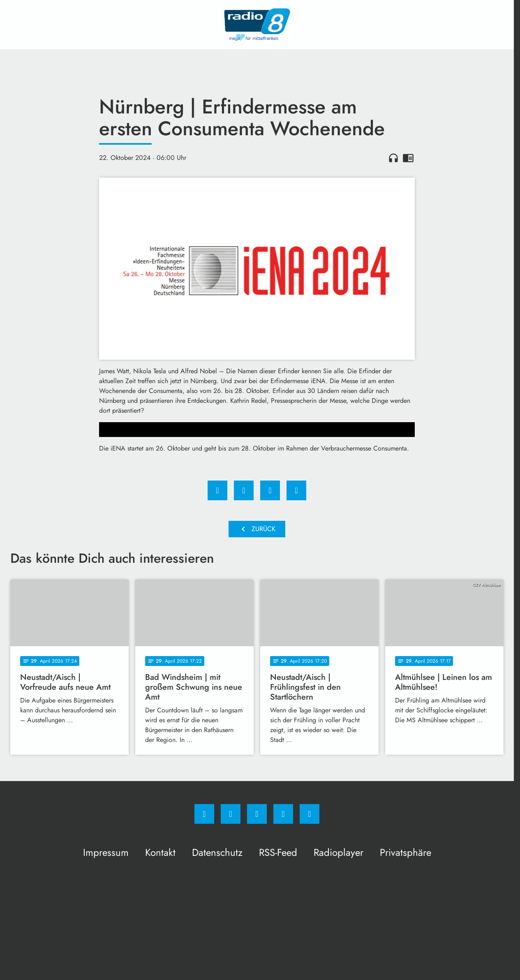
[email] (310, 814)
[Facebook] (204, 814)
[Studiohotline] (283, 814)
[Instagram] (231, 814)
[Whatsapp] (257, 814)
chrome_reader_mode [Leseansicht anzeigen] (408, 158)
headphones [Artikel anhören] (393, 158)
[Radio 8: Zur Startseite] (257, 25)
